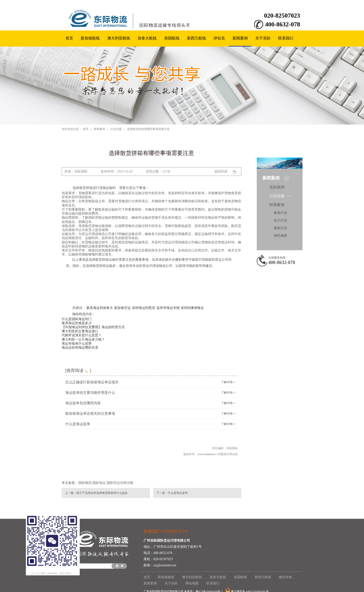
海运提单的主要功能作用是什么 (90, 393)
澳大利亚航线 (119, 38)
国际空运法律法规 (120, 483)
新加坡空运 (122, 308)
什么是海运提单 (78, 424)
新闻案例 (240, 38)
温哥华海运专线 (168, 308)
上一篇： (71, 493)
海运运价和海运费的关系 (80, 347)
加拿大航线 (147, 38)
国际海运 (99, 483)
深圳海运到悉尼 (144, 308)
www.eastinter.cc (207, 454)
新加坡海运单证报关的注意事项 (90, 414)
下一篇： (162, 493)
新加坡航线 (90, 38)
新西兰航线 (196, 38)
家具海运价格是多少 (77, 323)
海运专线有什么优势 (77, 343)
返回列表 (221, 171)
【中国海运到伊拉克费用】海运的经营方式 (93, 327)
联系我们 (286, 38)
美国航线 (172, 38)
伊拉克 (219, 38)
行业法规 (116, 129)
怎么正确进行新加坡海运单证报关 (92, 382)
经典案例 (277, 205)
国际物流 (85, 483)
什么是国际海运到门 (77, 319)
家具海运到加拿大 (100, 308)
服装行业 (280, 228)
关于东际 (263, 38)
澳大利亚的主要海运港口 (80, 331)
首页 (69, 38)
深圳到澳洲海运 (192, 308)
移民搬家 (280, 236)
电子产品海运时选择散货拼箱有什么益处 (102, 493)
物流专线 (285, 577)
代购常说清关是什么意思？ (82, 335)
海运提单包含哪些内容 (83, 403)
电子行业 (280, 220)
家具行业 (280, 213)
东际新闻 (277, 187)
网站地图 (192, 583)
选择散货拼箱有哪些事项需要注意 (148, 129)
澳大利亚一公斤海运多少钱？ (83, 339)
